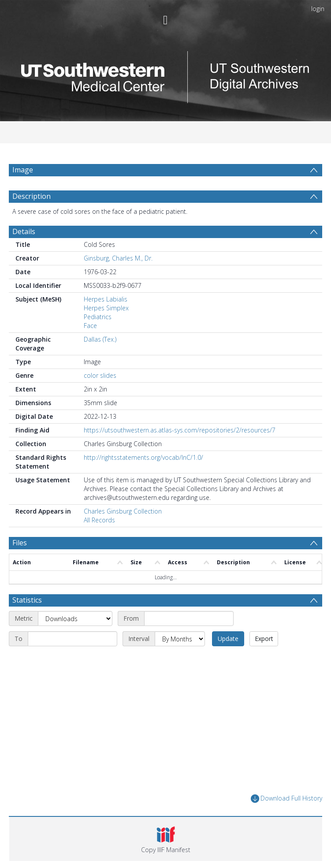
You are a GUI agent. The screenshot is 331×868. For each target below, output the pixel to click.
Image (23, 170)
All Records (99, 520)
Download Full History (286, 799)
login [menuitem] (318, 9)
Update (228, 639)
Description (32, 196)
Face (90, 326)
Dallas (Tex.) (100, 339)
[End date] (73, 639)
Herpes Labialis (106, 299)
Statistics (27, 600)
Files (20, 543)
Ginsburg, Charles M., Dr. (118, 258)
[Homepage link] (166, 75)
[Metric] (75, 618)
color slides (100, 375)
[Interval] (180, 639)
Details (24, 231)
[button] (166, 839)
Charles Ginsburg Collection (123, 511)
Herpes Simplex (106, 308)
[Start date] (189, 618)
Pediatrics (98, 317)
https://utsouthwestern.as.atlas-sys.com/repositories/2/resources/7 (180, 430)
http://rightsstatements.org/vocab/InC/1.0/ (143, 457)
